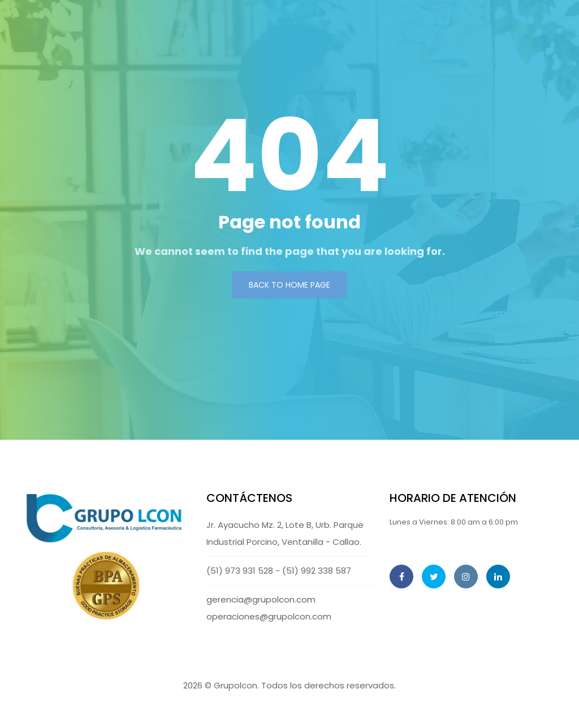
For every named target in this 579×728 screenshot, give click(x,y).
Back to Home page (289, 285)
